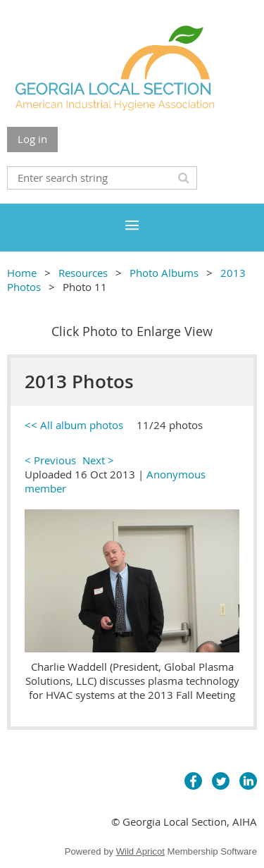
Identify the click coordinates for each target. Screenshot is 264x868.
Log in (32, 139)
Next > (98, 460)
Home (22, 273)
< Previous (50, 460)
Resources (83, 273)
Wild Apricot (140, 851)
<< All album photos (74, 425)
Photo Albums (164, 273)
